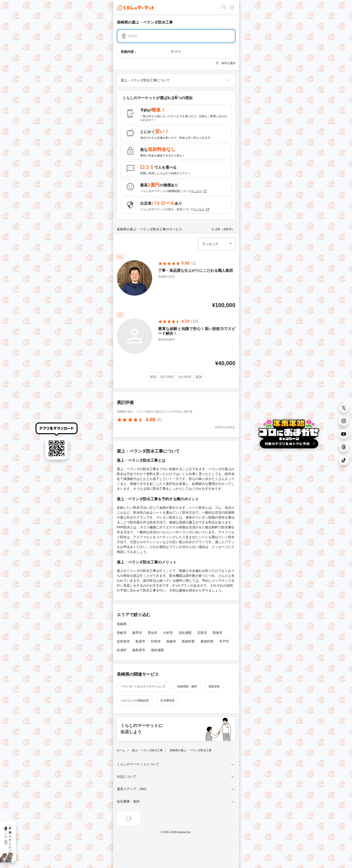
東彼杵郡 (207, 641)
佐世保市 (123, 641)
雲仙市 (153, 633)
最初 (153, 377)
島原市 (140, 641)
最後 (199, 377)
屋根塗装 (214, 686)
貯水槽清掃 (167, 701)
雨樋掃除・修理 (187, 686)
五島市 (202, 633)
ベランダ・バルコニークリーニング (143, 686)
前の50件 (167, 377)
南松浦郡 (157, 650)
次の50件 (185, 377)
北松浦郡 (185, 633)
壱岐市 (122, 633)
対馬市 (156, 641)
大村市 (168, 633)
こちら (200, 191)
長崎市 (171, 641)
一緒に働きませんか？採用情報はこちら (8, 838)
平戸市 (224, 641)
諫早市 (137, 633)
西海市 (217, 633)
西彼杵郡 (188, 641)
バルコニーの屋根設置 (135, 701)
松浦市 (122, 650)
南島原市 (139, 650)
